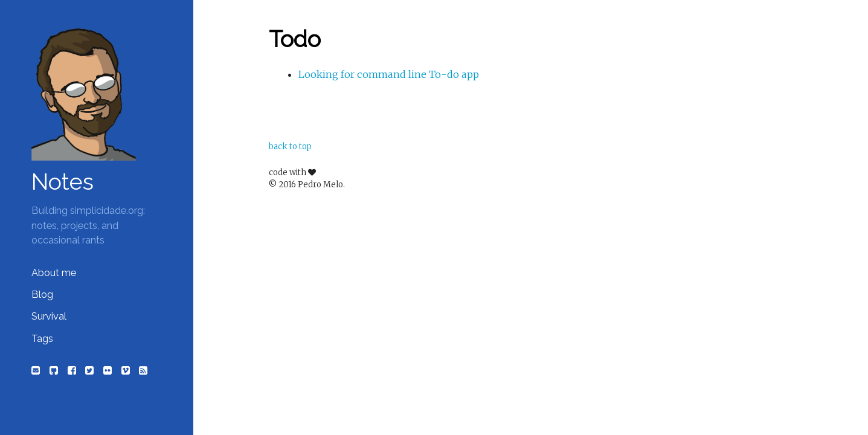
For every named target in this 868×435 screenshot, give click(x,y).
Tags (42, 339)
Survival (49, 316)
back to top (290, 147)
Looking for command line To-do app (389, 74)
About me (54, 273)
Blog (42, 295)
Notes (63, 182)
